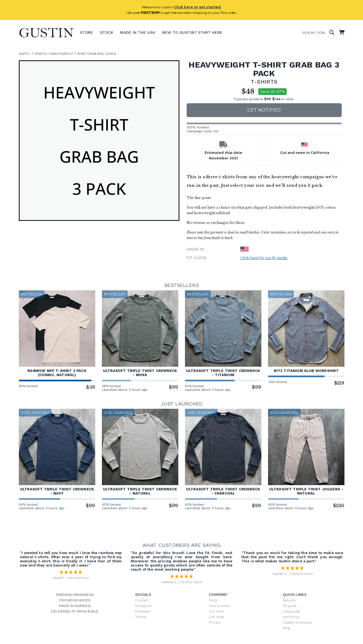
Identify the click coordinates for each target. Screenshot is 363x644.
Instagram (144, 606)
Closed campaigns (297, 622)
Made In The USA (138, 32)
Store (87, 32)
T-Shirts (39, 54)
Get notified (264, 110)
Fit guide (290, 606)
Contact (142, 600)
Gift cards (216, 617)
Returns (289, 600)
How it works (219, 606)
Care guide (291, 611)
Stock (107, 32)
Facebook (143, 611)
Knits (24, 54)
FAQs (213, 600)
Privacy (215, 622)
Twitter (141, 617)
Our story (217, 611)
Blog (286, 628)
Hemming (291, 617)
